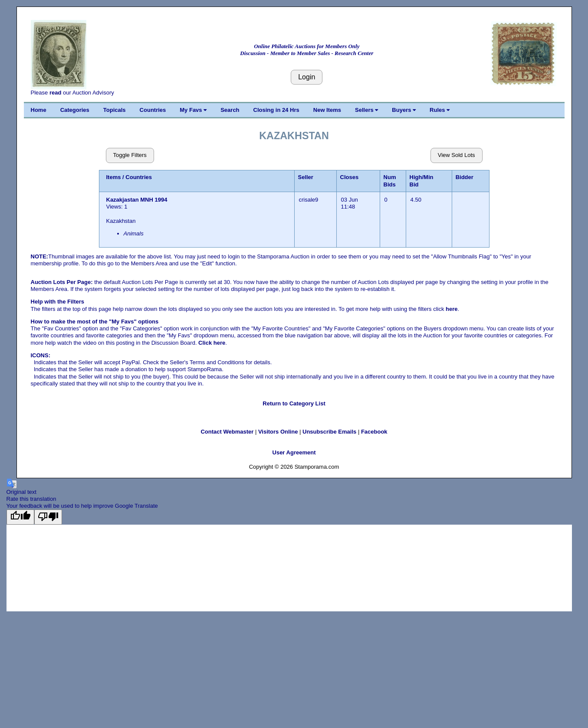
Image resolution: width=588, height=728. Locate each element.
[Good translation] (20, 517)
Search (230, 110)
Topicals (115, 110)
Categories (75, 110)
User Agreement (294, 452)
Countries (153, 110)
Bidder (465, 177)
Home (39, 110)
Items (114, 177)
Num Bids (390, 181)
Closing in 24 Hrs (276, 110)
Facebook (374, 432)
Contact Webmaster (227, 432)
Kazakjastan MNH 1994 (137, 200)
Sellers (366, 110)
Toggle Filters (130, 155)
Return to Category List (294, 403)
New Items (327, 110)
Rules (440, 110)
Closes (350, 177)
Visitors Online (278, 432)
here (452, 309)
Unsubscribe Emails (329, 432)
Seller (306, 177)
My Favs (193, 110)
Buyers (404, 110)
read (55, 93)
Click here (212, 343)
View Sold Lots (457, 155)
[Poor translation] (48, 517)
